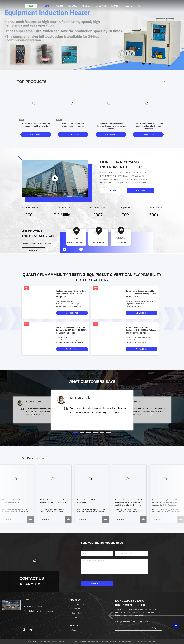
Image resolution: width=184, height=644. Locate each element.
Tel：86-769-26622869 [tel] (33, 607)
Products (59, 6)
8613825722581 (121, 242)
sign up (155, 628)
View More (39, 458)
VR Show (72, 6)
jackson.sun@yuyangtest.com (77, 242)
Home (46, 6)
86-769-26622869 (99, 242)
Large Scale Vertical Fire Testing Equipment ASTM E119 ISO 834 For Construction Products (72, 330)
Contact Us (101, 6)
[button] (164, 82)
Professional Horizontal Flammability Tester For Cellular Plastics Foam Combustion (148, 126)
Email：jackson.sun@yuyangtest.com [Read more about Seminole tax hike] (38, 611)
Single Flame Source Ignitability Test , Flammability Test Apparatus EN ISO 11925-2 (141, 294)
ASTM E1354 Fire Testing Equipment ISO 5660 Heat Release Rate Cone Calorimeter (141, 330)
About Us (86, 6)
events (115, 6)
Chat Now (33, 250)
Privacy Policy (34, 642)
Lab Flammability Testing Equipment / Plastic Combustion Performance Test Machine (111, 126)
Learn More (112, 191)
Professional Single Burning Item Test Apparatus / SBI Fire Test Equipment (71, 294)
